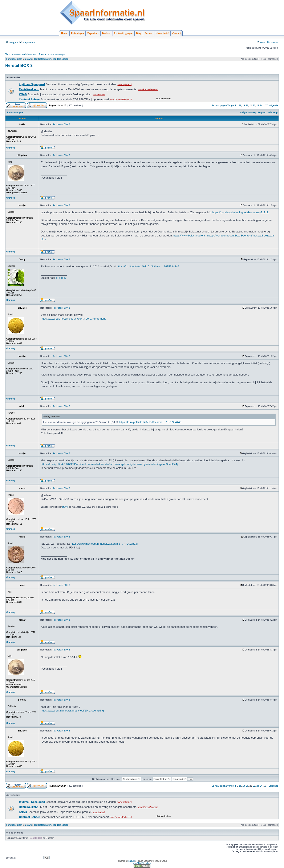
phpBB (131, 861)
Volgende (273, 106)
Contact (177, 33)
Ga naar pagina (219, 106)
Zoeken (273, 42)
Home (64, 33)
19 (244, 106)
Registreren (27, 42)
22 (254, 106)
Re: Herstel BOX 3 (61, 124)
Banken (106, 33)
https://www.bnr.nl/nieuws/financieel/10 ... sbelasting (72, 711)
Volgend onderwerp (268, 112)
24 (261, 106)
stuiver (65, 507)
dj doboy (61, 278)
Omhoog (11, 148)
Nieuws (28, 59)
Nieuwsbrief (162, 33)
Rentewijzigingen (123, 33)
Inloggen (12, 42)
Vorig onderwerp (248, 112)
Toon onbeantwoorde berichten (21, 54)
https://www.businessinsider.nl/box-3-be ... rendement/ (74, 319)
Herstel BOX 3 (19, 65)
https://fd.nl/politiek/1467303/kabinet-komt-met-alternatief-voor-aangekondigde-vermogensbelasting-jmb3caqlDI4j (109, 464)
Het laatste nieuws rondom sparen (51, 59)
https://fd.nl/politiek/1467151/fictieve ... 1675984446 (148, 266)
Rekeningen (78, 33)
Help (261, 42)
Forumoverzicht (14, 59)
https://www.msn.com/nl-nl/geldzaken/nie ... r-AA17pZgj (104, 544)
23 (258, 106)
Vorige (230, 106)
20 (247, 106)
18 (240, 106)
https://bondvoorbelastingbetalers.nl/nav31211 (240, 212)
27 (266, 106)
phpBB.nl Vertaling (142, 863)
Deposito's (93, 33)
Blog (139, 33)
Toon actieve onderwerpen (52, 54)
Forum (148, 33)
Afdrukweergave (15, 112)
